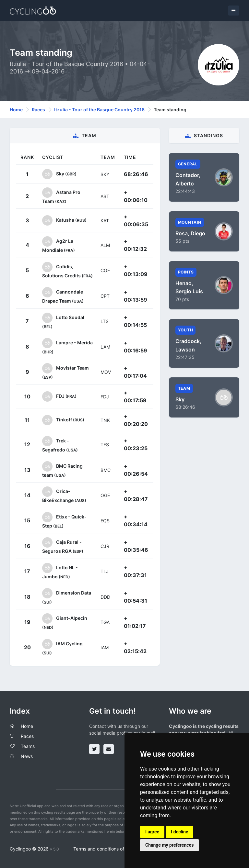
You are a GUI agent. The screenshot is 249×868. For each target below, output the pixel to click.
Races (38, 110)
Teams (28, 746)
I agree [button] (152, 832)
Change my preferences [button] (169, 845)
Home (16, 110)
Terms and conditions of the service (111, 849)
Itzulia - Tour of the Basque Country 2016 (99, 110)
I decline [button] (179, 832)
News (27, 756)
